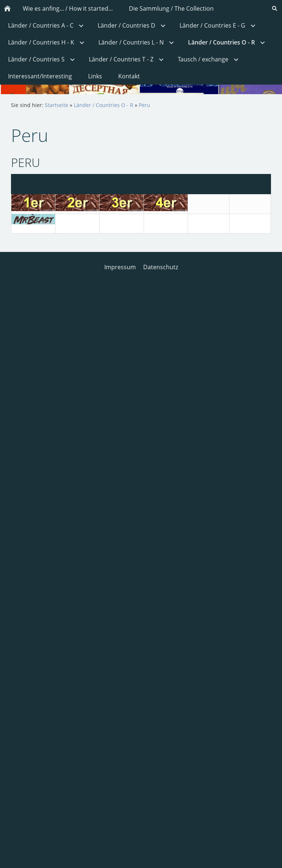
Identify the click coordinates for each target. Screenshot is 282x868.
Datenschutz (161, 267)
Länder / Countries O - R (104, 105)
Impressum (120, 267)
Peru (144, 105)
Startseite (57, 105)
